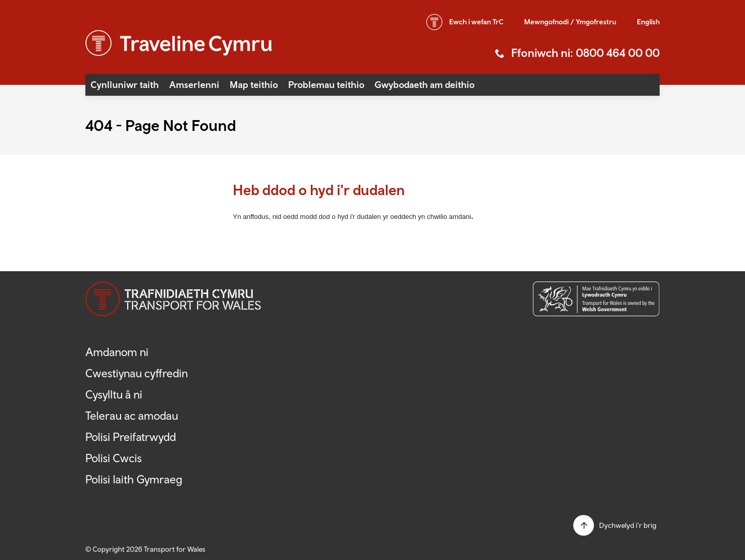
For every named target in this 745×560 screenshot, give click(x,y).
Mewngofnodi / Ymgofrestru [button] (570, 22)
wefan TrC (476, 22)
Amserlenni (194, 85)
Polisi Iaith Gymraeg (134, 479)
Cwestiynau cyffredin (137, 373)
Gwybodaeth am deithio (424, 85)
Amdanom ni (117, 352)
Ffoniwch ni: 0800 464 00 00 (585, 53)
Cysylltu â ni (114, 394)
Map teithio (254, 85)
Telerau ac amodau (132, 416)
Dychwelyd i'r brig (628, 525)
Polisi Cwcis (114, 458)
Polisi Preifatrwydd (131, 437)
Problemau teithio (326, 85)
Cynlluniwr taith (125, 85)
